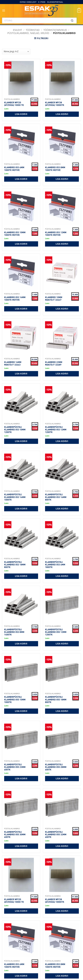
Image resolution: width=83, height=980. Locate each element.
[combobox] (39, 21)
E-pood (42, 2)
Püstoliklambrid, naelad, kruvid (28, 33)
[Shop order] (16, 52)
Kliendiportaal (55, 2)
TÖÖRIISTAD (33, 30)
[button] (4, 10)
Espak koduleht (28, 2)
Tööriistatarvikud (55, 30)
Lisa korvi (21, 114)
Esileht (17, 30)
